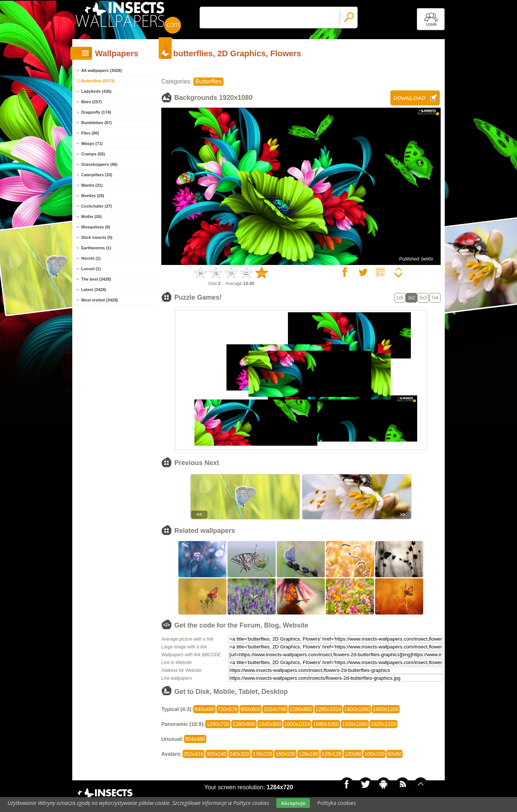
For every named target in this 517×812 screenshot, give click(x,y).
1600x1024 (297, 724)
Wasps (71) (92, 143)
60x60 (394, 754)
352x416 (194, 754)
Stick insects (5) (97, 237)
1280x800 (244, 724)
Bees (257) (91, 102)
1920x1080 (355, 724)
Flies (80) (90, 133)
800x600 (251, 709)
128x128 (332, 754)
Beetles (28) (93, 196)
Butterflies (208, 81)
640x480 (204, 709)
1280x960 (301, 709)
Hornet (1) (91, 258)
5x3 (423, 298)
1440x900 (270, 724)
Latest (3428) (94, 290)
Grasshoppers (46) (99, 164)
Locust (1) (91, 269)
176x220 (263, 754)
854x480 (195, 739)
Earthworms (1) (96, 248)
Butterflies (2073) (98, 81)
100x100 (374, 754)
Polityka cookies (337, 803)
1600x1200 (386, 709)
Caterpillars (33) (97, 175)
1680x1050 (326, 724)
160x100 (285, 754)
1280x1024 (328, 709)
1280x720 (218, 724)
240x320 (240, 754)
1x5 (400, 298)
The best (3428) (96, 279)
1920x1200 (383, 724)
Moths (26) (91, 217)
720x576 (228, 709)
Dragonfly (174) (96, 112)
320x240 (216, 754)
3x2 (411, 298)
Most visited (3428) (99, 300)
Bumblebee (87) (96, 123)
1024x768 (275, 709)
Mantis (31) (92, 185)
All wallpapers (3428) (102, 70)
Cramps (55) (93, 154)
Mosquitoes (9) (96, 227)
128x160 (308, 754)
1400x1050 (357, 709)
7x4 (435, 298)
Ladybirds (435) (96, 91)
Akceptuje (293, 803)
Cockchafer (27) (97, 206)
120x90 (353, 754)
